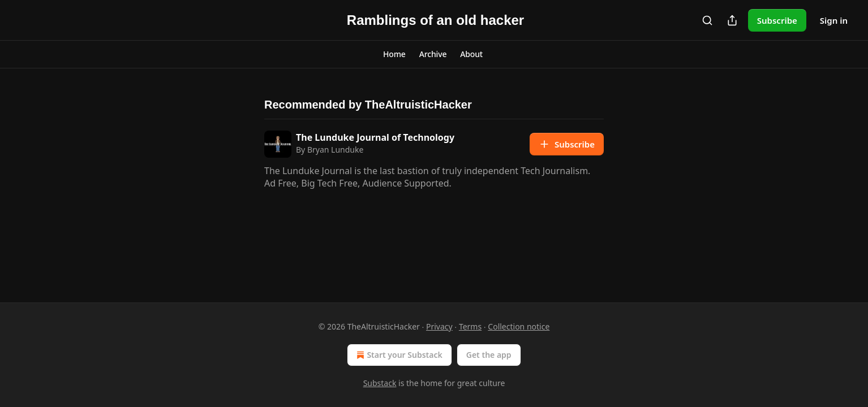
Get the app (489, 355)
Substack (380, 383)
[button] (394, 54)
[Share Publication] (732, 20)
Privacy (439, 326)
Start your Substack (398, 355)
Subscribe (777, 20)
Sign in (834, 20)
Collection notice (519, 326)
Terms (470, 326)
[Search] (707, 20)
